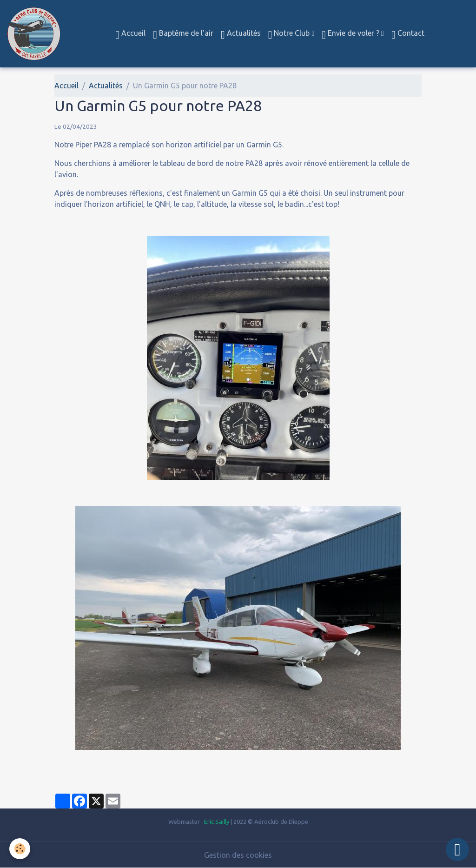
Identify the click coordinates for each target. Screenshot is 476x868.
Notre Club (290, 35)
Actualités (241, 35)
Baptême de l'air (183, 35)
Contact (408, 35)
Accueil (130, 35)
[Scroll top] (457, 849)
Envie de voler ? (351, 35)
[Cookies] (20, 849)
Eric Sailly (217, 822)
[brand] (36, 34)
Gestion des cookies (238, 855)
